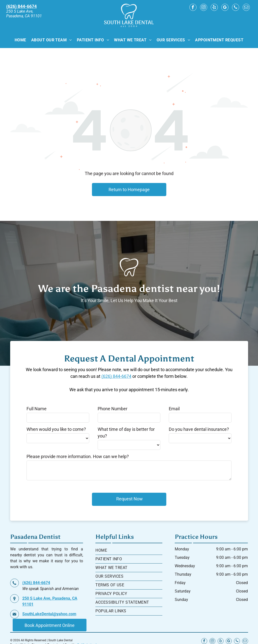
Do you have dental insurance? (199, 429)
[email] (246, 8)
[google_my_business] (225, 8)
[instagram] (204, 8)
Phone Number (113, 409)
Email (174, 409)
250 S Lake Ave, (20, 11)
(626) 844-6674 (116, 376)
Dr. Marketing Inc (88, 638)
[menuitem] (20, 40)
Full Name (37, 409)
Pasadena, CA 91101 (24, 16)
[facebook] (193, 8)
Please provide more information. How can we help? (78, 456)
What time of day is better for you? (126, 433)
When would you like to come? (56, 429)
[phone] (236, 8)
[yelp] (214, 8)
